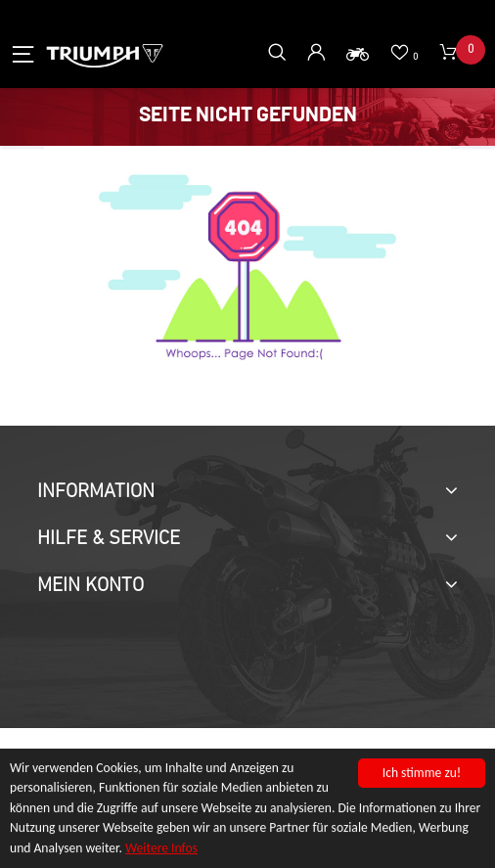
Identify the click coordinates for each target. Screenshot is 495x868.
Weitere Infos (161, 850)
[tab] (247, 492)
